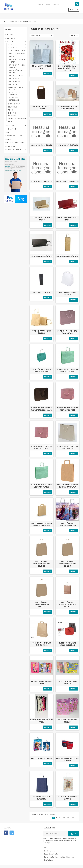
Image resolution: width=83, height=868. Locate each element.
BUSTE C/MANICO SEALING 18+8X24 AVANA (41, 644)
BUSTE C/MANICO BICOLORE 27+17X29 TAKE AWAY (67, 486)
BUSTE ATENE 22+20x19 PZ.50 (41, 145)
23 (64, 818)
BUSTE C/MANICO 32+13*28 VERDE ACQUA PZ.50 (67, 371)
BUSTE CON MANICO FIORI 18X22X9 (67, 721)
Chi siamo (48, 848)
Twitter (12, 833)
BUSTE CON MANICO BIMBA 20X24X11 (41, 683)
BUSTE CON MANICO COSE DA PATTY (42, 721)
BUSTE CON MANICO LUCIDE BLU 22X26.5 (41, 798)
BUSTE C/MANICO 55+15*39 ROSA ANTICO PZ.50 (41, 447)
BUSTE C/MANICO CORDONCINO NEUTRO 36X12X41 (67, 564)
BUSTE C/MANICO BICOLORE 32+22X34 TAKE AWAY (41, 524)
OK (74, 834)
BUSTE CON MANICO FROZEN (41, 758)
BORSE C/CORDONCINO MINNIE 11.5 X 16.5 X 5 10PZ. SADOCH (67, 68)
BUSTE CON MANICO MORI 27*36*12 (67, 798)
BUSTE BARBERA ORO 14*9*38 (67, 256)
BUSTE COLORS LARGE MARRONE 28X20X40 (67, 644)
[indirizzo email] (55, 834)
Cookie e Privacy (51, 851)
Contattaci (49, 860)
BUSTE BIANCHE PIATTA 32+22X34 (67, 294)
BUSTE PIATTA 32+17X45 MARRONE (42, 108)
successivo (72, 818)
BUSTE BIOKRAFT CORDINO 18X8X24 (41, 332)
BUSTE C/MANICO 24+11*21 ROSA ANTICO (67, 332)
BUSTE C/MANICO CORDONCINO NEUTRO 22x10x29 (41, 564)
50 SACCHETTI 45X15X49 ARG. (41, 67)
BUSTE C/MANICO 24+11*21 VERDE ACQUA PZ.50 (41, 371)
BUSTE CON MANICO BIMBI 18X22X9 (67, 683)
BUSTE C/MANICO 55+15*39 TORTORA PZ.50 (67, 447)
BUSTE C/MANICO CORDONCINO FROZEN (67, 524)
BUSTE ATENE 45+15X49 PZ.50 (67, 181)
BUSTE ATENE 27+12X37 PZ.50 (67, 145)
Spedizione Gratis (51, 854)
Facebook (6, 833)
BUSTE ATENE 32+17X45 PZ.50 (41, 181)
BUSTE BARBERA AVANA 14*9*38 (41, 219)
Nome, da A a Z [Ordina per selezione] (36, 35)
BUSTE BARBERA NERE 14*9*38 (41, 256)
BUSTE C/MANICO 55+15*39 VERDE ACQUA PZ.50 (41, 486)
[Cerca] (57, 4)
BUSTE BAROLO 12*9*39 (41, 293)
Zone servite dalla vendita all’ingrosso (59, 857)
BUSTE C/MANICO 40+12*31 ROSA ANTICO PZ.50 (67, 409)
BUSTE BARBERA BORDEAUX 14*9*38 (67, 219)
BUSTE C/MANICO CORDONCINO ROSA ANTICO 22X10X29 (67, 605)
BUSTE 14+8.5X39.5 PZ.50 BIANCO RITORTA (67, 108)
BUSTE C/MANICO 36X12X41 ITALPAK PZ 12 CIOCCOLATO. (41, 409)
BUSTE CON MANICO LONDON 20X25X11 (67, 759)
